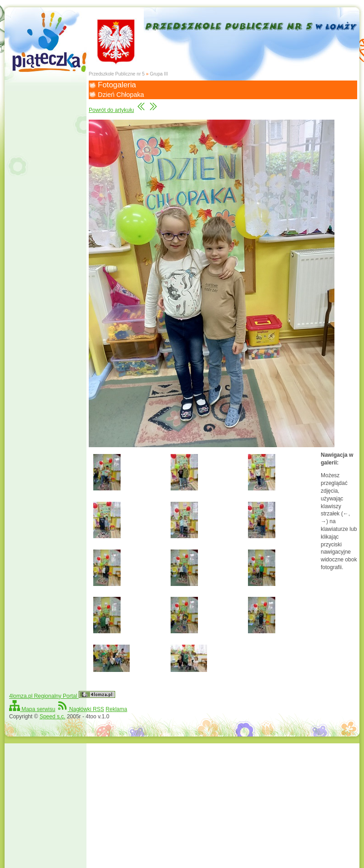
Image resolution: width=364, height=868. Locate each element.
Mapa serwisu (32, 709)
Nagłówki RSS (81, 709)
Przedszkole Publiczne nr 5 (117, 74)
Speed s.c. (53, 717)
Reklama (116, 709)
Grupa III (159, 74)
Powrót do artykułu (111, 110)
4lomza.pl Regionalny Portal (62, 696)
